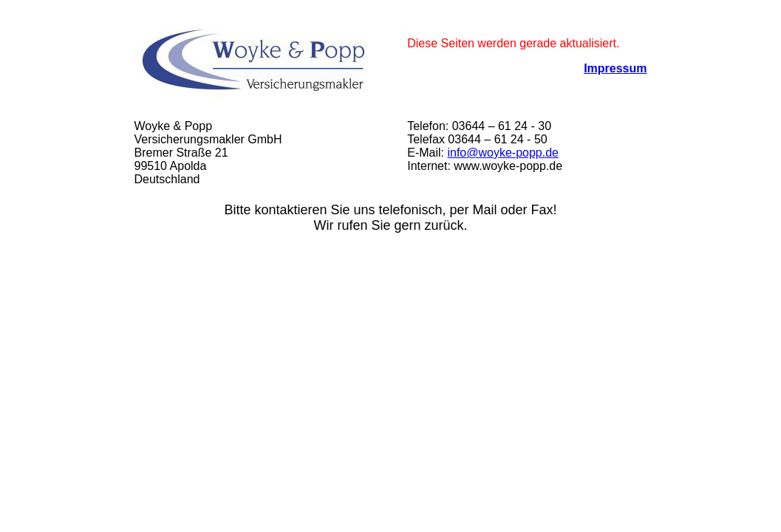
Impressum (615, 68)
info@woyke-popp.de (503, 153)
